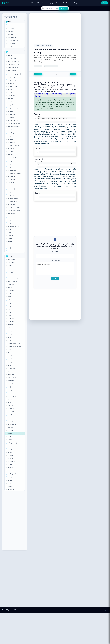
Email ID (55, 252)
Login (98, 3)
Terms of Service (15, 610)
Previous (38, 74)
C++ (57, 3)
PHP (43, 3)
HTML (33, 3)
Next (73, 74)
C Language (50, 3)
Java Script (63, 3)
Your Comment (55, 261)
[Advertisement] (15, 521)
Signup (104, 3)
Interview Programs (74, 3)
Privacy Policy (6, 610)
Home (27, 3)
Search (63, 8)
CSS (38, 3)
